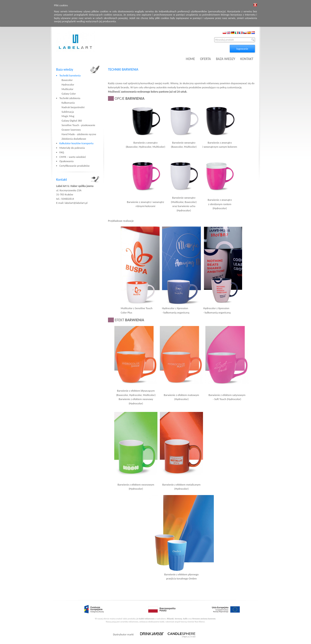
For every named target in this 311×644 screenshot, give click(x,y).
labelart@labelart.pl (76, 203)
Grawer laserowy (71, 130)
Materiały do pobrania (72, 148)
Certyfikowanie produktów (75, 166)
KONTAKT (247, 59)
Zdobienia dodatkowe (74, 139)
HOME (190, 59)
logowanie (242, 49)
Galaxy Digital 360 (72, 121)
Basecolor (67, 80)
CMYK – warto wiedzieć (73, 157)
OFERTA (205, 59)
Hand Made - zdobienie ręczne (79, 134)
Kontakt (62, 180)
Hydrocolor (68, 85)
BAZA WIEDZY (226, 59)
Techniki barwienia (70, 75)
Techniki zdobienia (70, 98)
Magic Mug (68, 116)
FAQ (62, 152)
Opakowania (66, 161)
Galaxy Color (69, 94)
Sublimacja (68, 112)
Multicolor (67, 89)
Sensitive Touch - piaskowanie (78, 125)
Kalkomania (68, 103)
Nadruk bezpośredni (73, 107)
